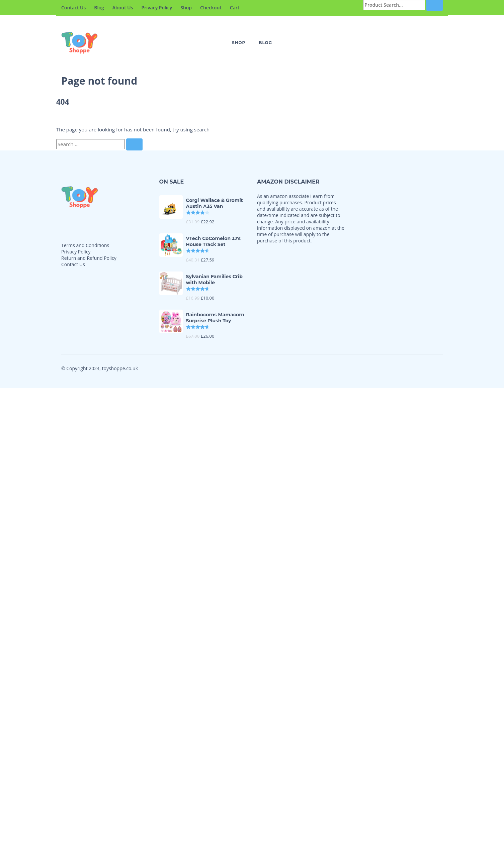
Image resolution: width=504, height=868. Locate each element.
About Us (123, 8)
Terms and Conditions (85, 245)
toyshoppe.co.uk (120, 368)
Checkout (211, 8)
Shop (186, 8)
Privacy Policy (157, 8)
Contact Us (73, 8)
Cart (235, 8)
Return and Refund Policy (89, 258)
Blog (99, 8)
